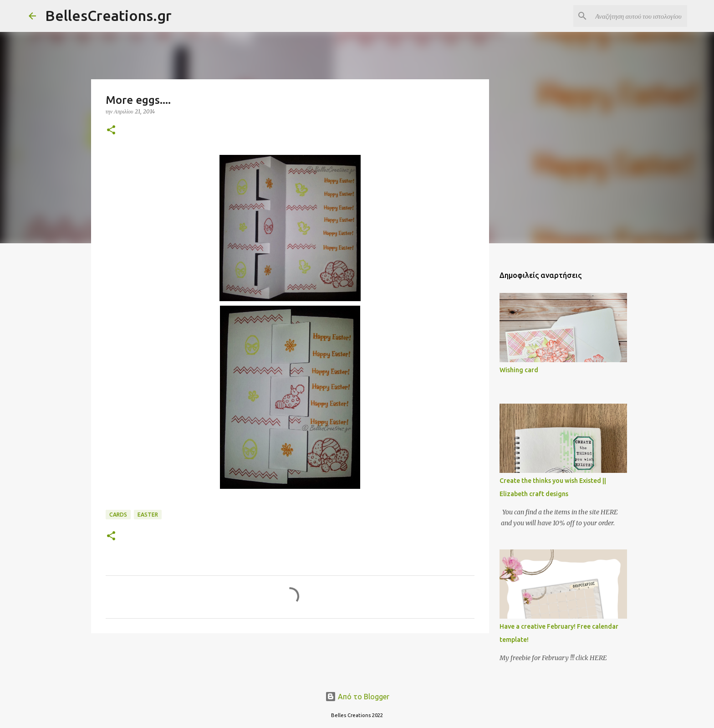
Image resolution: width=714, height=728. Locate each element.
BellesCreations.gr (108, 15)
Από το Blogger (357, 697)
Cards (118, 515)
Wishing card (519, 370)
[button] (111, 131)
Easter (148, 515)
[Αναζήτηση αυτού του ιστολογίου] (639, 16)
